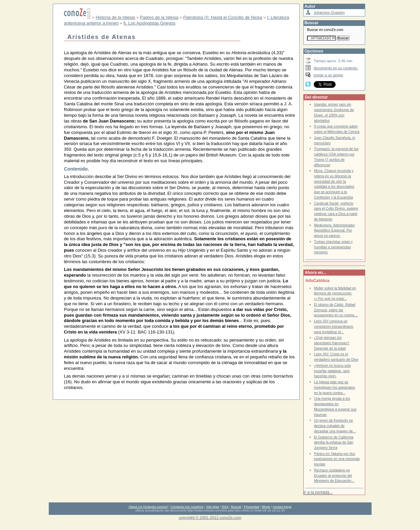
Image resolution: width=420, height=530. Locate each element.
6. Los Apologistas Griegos (149, 23)
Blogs (266, 507)
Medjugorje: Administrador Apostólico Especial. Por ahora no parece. (335, 231)
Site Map (213, 507)
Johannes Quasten (329, 12)
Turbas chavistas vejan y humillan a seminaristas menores (333, 247)
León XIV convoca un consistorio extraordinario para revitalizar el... (334, 326)
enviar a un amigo (329, 75)
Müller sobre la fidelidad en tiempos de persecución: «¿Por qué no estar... (335, 293)
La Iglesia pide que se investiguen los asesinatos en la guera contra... (335, 387)
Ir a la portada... (318, 492)
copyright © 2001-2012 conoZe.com (210, 517)
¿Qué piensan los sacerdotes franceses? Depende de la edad (332, 343)
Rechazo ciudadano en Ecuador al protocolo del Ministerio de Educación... (334, 475)
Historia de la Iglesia (115, 17)
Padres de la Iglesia (159, 17)
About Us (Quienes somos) (148, 507)
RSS (225, 507)
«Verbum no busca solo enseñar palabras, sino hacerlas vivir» (333, 371)
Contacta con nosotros (187, 507)
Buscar (236, 507)
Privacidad (252, 507)
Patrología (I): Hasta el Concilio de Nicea (223, 17)
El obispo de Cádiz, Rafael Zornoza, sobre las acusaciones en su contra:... (336, 310)
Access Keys (282, 507)
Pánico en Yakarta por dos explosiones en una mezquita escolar (337, 459)
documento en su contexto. (336, 68)
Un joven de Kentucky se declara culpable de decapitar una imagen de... (335, 426)
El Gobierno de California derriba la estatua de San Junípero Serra (334, 443)
